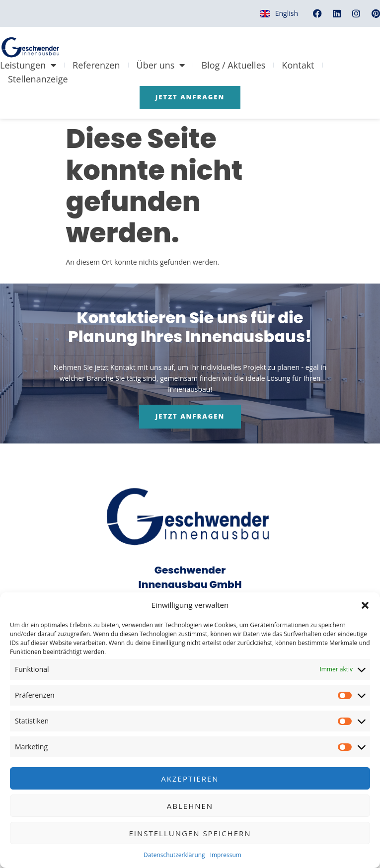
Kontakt (298, 65)
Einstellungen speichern (190, 833)
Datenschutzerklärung (174, 855)
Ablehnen (190, 806)
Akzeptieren (190, 779)
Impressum (226, 855)
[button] (365, 605)
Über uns (161, 65)
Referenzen (96, 65)
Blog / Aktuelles (233, 65)
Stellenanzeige (38, 79)
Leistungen (28, 65)
